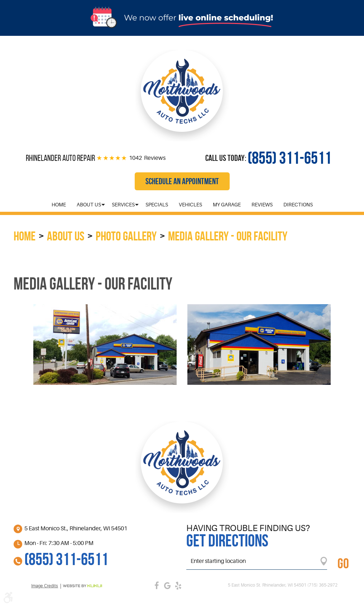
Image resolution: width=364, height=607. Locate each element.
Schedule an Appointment (182, 181)
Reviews (262, 205)
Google (168, 586)
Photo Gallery (126, 236)
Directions (298, 205)
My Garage (227, 205)
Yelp (178, 586)
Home (59, 205)
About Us (89, 205)
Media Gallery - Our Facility (228, 236)
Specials (157, 205)
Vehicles (190, 205)
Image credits (45, 586)
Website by (82, 586)
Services (123, 205)
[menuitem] (59, 205)
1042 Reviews (147, 158)
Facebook (157, 586)
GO (343, 563)
